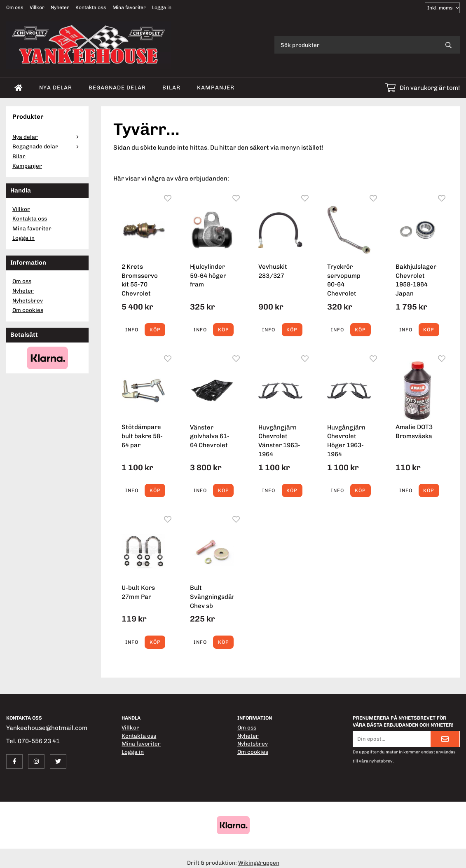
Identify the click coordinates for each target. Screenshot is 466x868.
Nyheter (60, 7)
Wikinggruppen (259, 863)
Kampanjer (216, 87)
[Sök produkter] (356, 45)
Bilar (171, 87)
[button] (155, 330)
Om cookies (28, 310)
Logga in (162, 7)
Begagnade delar (117, 87)
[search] (448, 45)
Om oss (15, 7)
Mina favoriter (129, 7)
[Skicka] (445, 739)
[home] (19, 88)
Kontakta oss (91, 7)
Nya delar (56, 87)
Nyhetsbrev (28, 300)
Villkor (37, 7)
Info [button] (132, 330)
